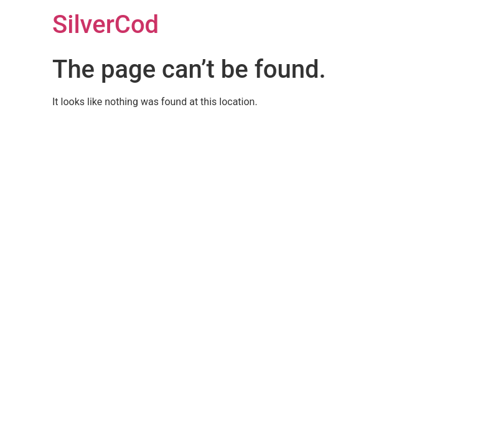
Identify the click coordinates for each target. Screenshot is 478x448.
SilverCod (105, 25)
